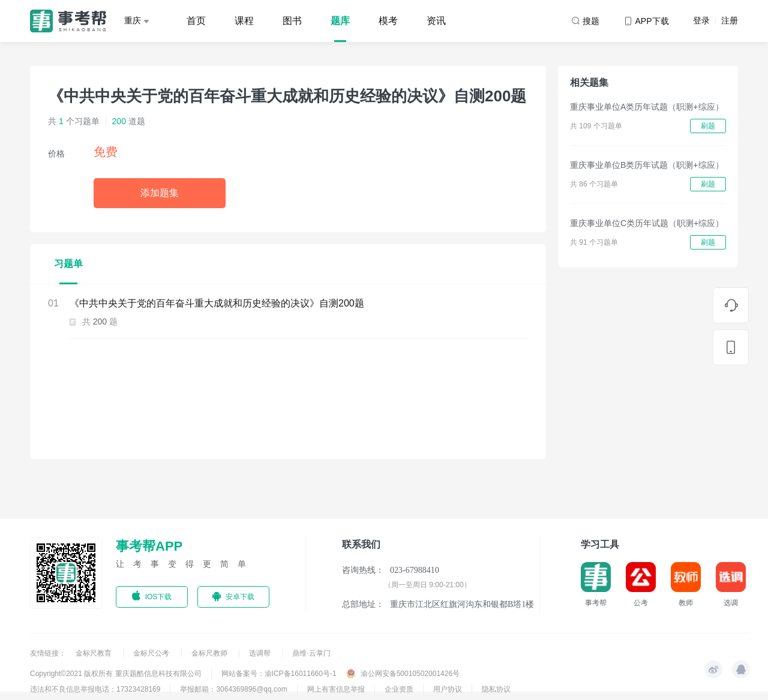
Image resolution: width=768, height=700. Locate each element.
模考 (388, 21)
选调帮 (261, 653)
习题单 (68, 264)
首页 (196, 21)
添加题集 (160, 193)
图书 (292, 21)
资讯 (436, 21)
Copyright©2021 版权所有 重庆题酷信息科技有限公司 (116, 674)
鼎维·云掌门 (311, 653)
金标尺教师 (210, 653)
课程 (244, 21)
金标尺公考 (152, 653)
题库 (340, 21)
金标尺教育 (94, 653)
